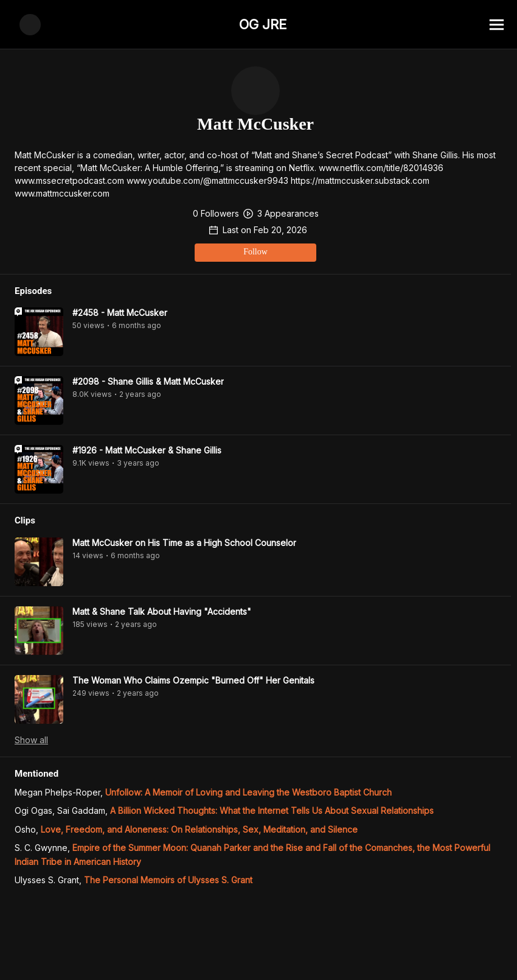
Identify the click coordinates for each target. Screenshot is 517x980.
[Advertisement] (258, 953)
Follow (158, 114)
